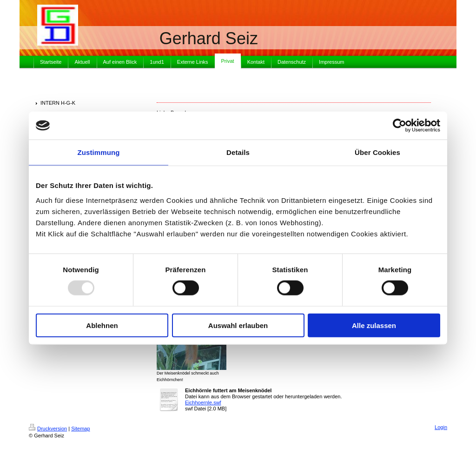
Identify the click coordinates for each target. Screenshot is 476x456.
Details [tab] (238, 152)
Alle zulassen (374, 325)
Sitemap (80, 429)
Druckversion (48, 429)
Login (441, 427)
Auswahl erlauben (238, 325)
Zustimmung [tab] (99, 152)
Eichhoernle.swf (203, 402)
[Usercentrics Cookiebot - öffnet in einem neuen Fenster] (400, 126)
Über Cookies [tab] (377, 152)
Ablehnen (102, 325)
